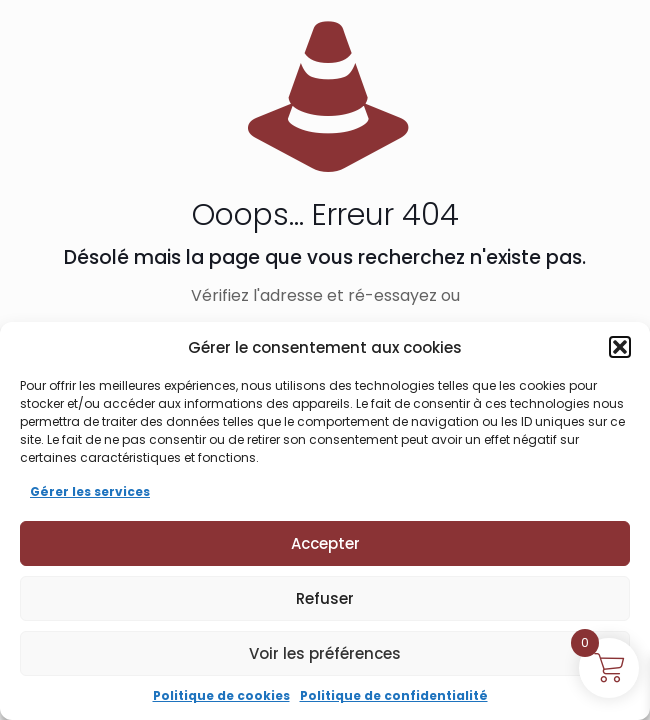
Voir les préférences (325, 653)
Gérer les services (90, 491)
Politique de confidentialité (394, 695)
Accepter (325, 543)
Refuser (325, 598)
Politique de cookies (221, 695)
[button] (620, 347)
